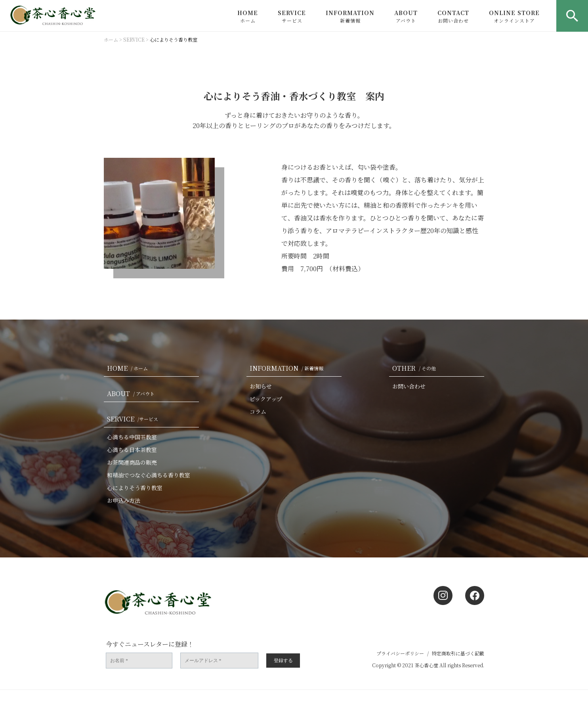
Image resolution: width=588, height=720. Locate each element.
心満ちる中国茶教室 (132, 437)
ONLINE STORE (514, 16)
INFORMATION (350, 16)
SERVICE (292, 16)
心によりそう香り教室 (135, 488)
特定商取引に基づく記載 (458, 653)
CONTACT (453, 16)
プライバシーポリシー (400, 653)
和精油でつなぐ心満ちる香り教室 (149, 475)
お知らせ (261, 386)
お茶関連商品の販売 (132, 462)
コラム (258, 412)
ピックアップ (266, 399)
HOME (248, 16)
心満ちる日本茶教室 (132, 450)
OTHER (416, 368)
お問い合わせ (409, 386)
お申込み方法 (124, 500)
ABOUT (406, 16)
